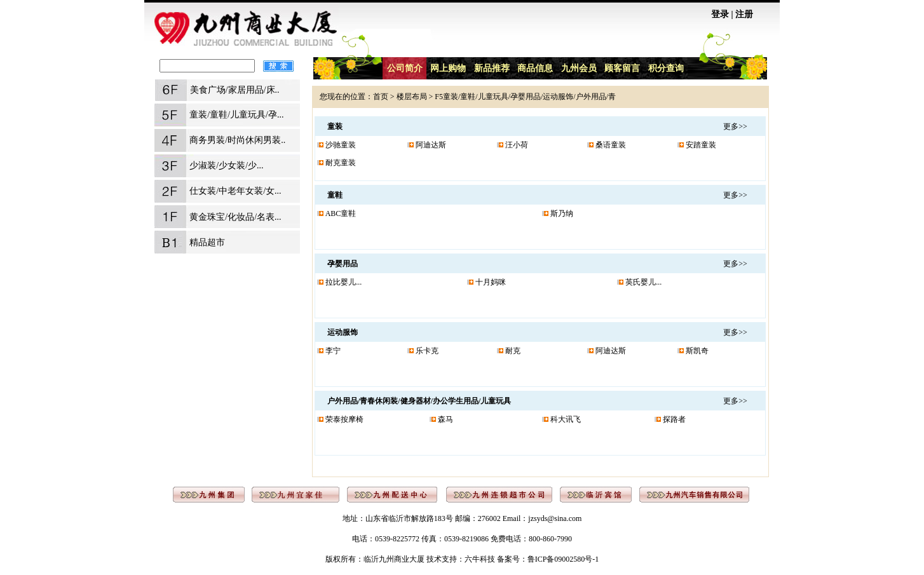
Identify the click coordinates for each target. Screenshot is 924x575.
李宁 (333, 351)
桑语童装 (611, 145)
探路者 (674, 419)
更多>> (735, 126)
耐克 (513, 351)
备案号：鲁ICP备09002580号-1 (548, 559)
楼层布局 (412, 97)
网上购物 (448, 68)
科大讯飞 (566, 419)
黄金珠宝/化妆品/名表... (235, 217)
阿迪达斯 (431, 145)
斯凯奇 (697, 351)
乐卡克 (427, 351)
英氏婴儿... (643, 282)
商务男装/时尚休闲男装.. (237, 140)
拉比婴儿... (343, 282)
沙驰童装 (341, 145)
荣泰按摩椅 (344, 419)
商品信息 (535, 68)
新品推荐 (492, 68)
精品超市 (207, 242)
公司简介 (405, 68)
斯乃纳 (562, 213)
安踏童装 (701, 145)
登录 (720, 14)
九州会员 (579, 68)
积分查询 (666, 68)
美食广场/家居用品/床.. (235, 90)
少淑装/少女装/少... (226, 166)
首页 (381, 97)
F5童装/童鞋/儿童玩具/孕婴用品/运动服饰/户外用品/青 (525, 97)
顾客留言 (622, 68)
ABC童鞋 (341, 213)
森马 (445, 419)
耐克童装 (341, 163)
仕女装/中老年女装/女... (235, 191)
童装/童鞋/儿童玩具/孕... (236, 115)
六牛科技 (480, 559)
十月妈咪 (491, 282)
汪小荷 (517, 145)
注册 (744, 14)
